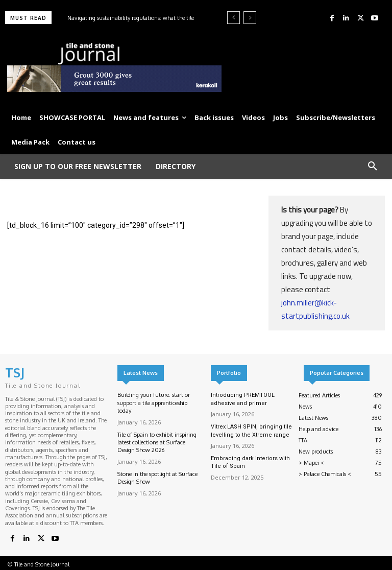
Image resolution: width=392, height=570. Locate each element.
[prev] (234, 18)
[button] (373, 167)
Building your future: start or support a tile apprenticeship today (154, 403)
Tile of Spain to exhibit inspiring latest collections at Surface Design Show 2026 (157, 443)
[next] (250, 18)
